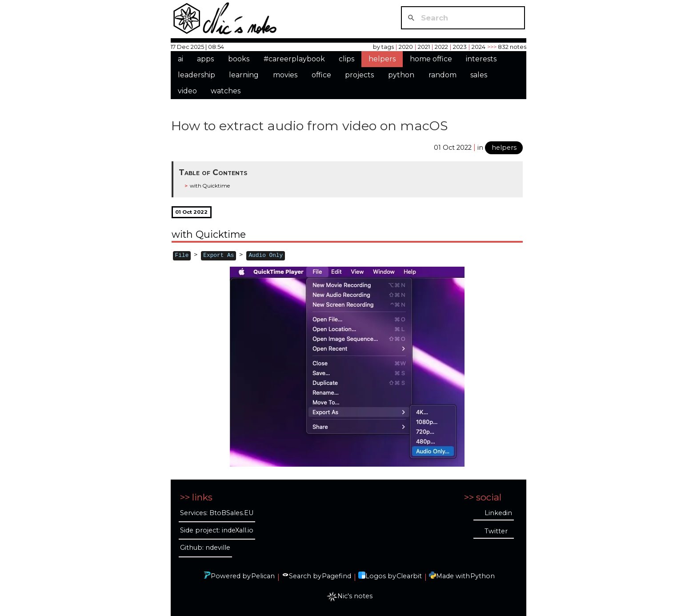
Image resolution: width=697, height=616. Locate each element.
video (187, 91)
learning (244, 75)
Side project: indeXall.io (217, 530)
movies (285, 75)
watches (226, 91)
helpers (382, 59)
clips (346, 59)
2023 (460, 47)
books (239, 59)
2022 (441, 47)
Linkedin (498, 513)
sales (479, 75)
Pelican (263, 576)
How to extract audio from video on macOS (309, 126)
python (401, 75)
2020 (406, 47)
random (443, 75)
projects (359, 75)
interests (481, 59)
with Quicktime (210, 186)
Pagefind (336, 576)
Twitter (496, 531)
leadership (196, 75)
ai (180, 59)
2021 (424, 47)
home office (431, 59)
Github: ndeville (205, 548)
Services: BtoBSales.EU (217, 513)
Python (483, 576)
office (321, 75)
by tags (383, 47)
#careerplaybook (294, 59)
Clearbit (409, 576)
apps (205, 59)
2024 (479, 47)
